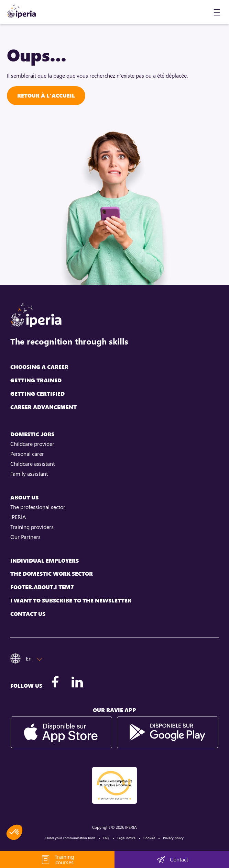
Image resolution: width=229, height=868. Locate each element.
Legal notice (126, 838)
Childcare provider (32, 444)
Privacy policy (173, 838)
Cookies (149, 838)
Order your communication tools (70, 838)
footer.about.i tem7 (42, 587)
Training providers (32, 527)
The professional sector (38, 507)
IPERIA (18, 517)
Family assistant (29, 474)
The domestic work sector (52, 574)
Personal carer (27, 454)
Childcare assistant (32, 464)
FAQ (106, 838)
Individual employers (45, 561)
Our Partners (25, 537)
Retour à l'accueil (46, 95)
